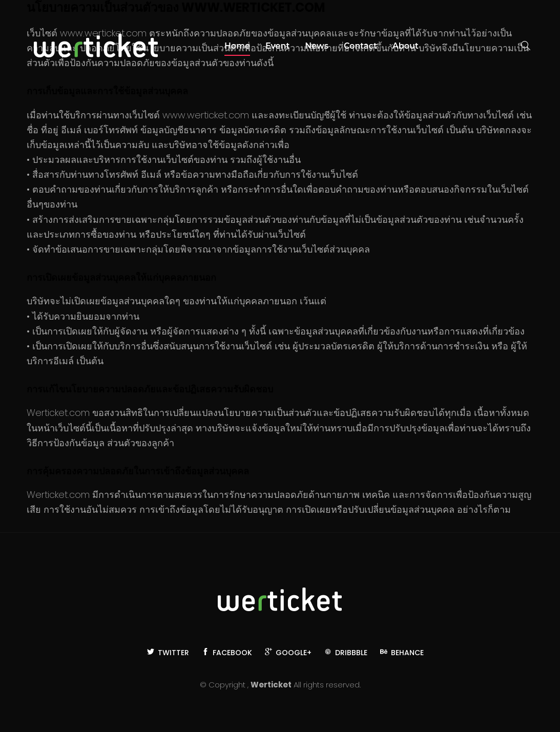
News (317, 46)
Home (237, 46)
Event (277, 46)
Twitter (168, 653)
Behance (402, 653)
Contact (360, 46)
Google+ (288, 653)
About (406, 46)
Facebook (227, 653)
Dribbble (346, 653)
